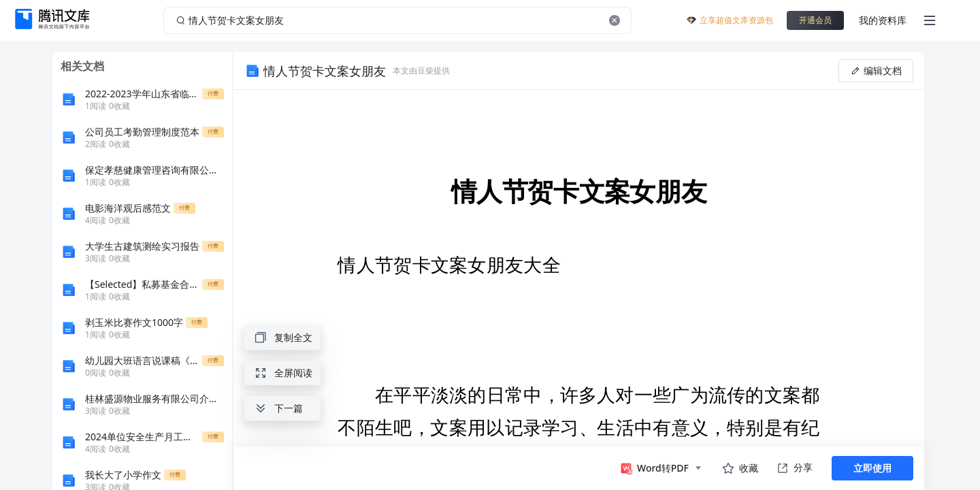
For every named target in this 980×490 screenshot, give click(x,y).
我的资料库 (883, 20)
